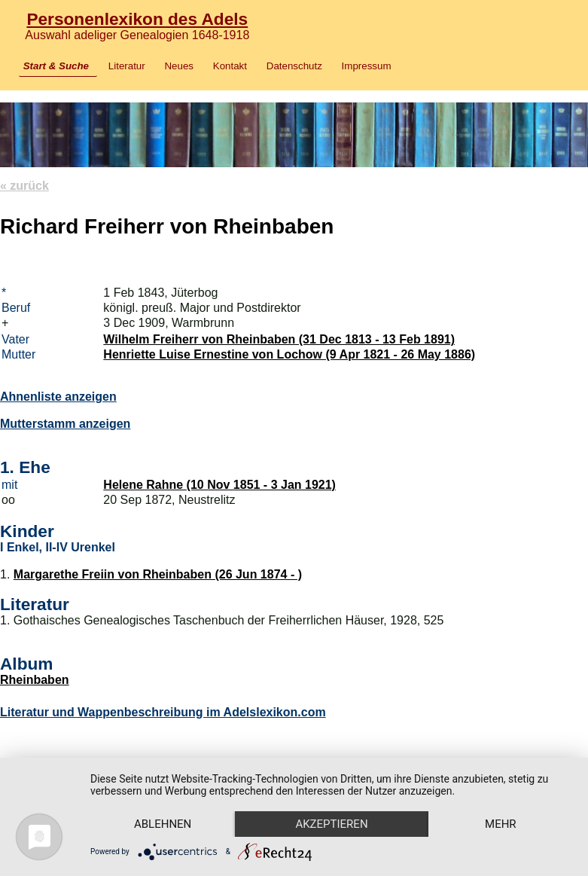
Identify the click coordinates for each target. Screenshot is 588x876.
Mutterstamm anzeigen (65, 424)
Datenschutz (294, 66)
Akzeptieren (331, 824)
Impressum (367, 66)
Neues (179, 66)
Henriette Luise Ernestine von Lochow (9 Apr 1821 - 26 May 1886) (289, 354)
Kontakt (230, 66)
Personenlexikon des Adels (137, 19)
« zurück (24, 186)
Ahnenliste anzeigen (58, 397)
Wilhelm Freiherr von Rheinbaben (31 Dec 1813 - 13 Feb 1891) (279, 339)
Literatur (127, 66)
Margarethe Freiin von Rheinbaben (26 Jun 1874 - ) (158, 574)
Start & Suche (56, 66)
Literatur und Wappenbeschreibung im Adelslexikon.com (163, 712)
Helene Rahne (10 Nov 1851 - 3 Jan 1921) (219, 485)
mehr (501, 824)
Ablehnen (163, 824)
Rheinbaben (35, 680)
